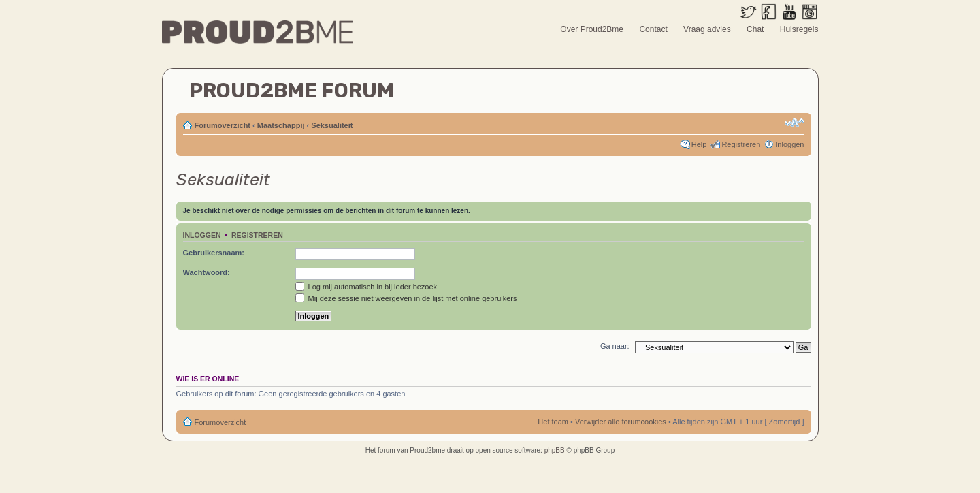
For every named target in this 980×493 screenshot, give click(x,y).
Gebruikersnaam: (214, 253)
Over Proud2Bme (592, 29)
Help (699, 144)
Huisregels (799, 29)
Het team (553, 422)
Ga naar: (615, 346)
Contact (653, 29)
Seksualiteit (332, 125)
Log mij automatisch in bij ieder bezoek (366, 287)
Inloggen (789, 144)
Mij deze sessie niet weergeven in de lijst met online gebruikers (406, 298)
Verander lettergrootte (795, 123)
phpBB (555, 450)
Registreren (741, 144)
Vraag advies (707, 29)
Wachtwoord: (207, 272)
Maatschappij (281, 125)
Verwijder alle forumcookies (621, 422)
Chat (755, 29)
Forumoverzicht (223, 125)
